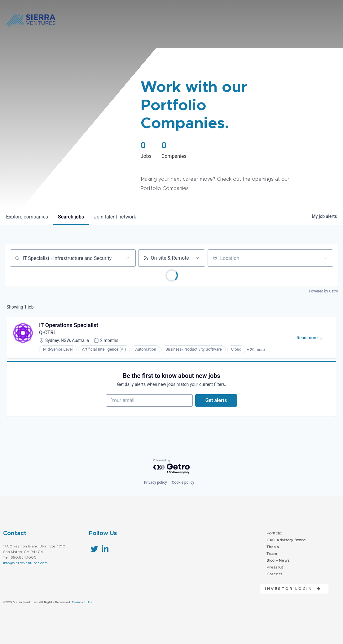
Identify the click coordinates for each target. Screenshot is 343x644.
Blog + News (278, 560)
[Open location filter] (325, 258)
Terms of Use (82, 602)
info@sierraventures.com (25, 563)
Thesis (273, 547)
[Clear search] (128, 258)
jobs (71, 217)
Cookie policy (183, 482)
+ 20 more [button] (256, 350)
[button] (291, 589)
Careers (274, 574)
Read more (312, 339)
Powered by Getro (323, 291)
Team (272, 554)
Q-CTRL (48, 333)
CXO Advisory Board (286, 540)
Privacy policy (155, 482)
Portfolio (274, 533)
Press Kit (275, 567)
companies (27, 217)
